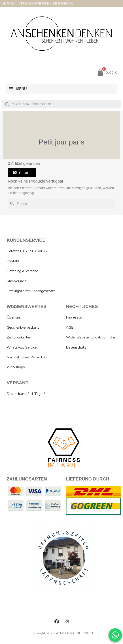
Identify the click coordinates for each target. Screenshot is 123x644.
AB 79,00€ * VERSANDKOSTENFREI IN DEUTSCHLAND (38, 4)
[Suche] (61, 204)
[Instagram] (67, 622)
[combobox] (61, 104)
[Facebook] (57, 622)
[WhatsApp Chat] (115, 635)
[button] (107, 72)
